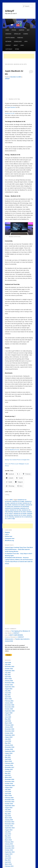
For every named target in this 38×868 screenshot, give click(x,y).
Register (7, 532)
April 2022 (8, 677)
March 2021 (8, 699)
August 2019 (9, 737)
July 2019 (8, 739)
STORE (17, 49)
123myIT (10, 11)
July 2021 (8, 691)
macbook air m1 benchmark (21, 507)
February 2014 (9, 842)
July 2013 (8, 856)
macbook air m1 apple (18, 501)
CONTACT (8, 45)
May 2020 (8, 719)
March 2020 (8, 723)
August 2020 (9, 713)
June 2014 (8, 834)
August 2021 (9, 689)
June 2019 (8, 741)
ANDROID (21, 30)
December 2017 (9, 767)
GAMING (26, 34)
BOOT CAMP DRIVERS (16, 635)
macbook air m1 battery (18, 505)
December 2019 (9, 729)
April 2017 (8, 775)
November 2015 (10, 802)
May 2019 (8, 743)
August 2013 (9, 854)
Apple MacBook (11, 107)
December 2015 (9, 800)
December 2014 (9, 822)
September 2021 (10, 687)
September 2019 (10, 735)
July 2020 (8, 715)
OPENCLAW (17, 34)
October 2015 (9, 804)
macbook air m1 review (20, 515)
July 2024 (8, 665)
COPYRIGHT (9, 49)
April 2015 (8, 816)
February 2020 (9, 725)
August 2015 (9, 808)
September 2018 (10, 751)
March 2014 (8, 840)
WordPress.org (9, 540)
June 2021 (8, 693)
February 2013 (9, 866)
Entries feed (8, 536)
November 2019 (10, 731)
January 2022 (9, 681)
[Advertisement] (19, 56)
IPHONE (14, 30)
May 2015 (8, 814)
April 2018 (8, 759)
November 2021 (10, 683)
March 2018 (8, 761)
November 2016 (10, 782)
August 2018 (9, 753)
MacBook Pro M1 (10, 113)
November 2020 (10, 707)
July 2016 (8, 790)
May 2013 (8, 860)
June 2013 (8, 858)
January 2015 (9, 820)
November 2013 (10, 848)
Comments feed (10, 538)
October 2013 (9, 850)
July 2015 (8, 810)
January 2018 (9, 765)
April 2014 (8, 838)
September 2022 (10, 671)
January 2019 (9, 745)
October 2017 (9, 769)
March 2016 (8, 796)
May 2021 (8, 695)
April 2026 (8, 663)
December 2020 (9, 705)
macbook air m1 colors (20, 512)
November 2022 (10, 667)
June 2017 (8, 771)
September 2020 (10, 711)
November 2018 (10, 747)
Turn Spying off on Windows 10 (21, 631)
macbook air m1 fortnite (20, 513)
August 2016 (9, 788)
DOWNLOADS (18, 42)
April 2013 (8, 862)
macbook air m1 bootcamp (12, 508)
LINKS (22, 45)
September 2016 (10, 786)
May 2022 (8, 675)
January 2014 (9, 844)
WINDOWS (8, 34)
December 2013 (9, 846)
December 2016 (9, 779)
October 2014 (9, 826)
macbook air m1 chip (15, 510)
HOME (7, 30)
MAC (28, 30)
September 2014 (10, 828)
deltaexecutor (9, 639)
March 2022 (8, 679)
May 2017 (8, 773)
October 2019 (9, 733)
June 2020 (8, 717)
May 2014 (8, 836)
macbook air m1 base (16, 503)
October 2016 (9, 784)
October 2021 (9, 685)
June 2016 (8, 792)
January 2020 (9, 727)
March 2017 (8, 777)
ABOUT (16, 45)
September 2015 (10, 806)
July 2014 (8, 832)
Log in (7, 534)
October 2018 (9, 749)
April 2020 (8, 721)
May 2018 (8, 757)
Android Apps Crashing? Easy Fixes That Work (19, 547)
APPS (26, 42)
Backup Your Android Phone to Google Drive (17, 460)
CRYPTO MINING (10, 38)
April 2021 (8, 697)
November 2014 (10, 824)
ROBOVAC (20, 38)
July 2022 (8, 673)
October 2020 (9, 709)
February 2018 (9, 763)
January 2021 (9, 703)
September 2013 (10, 852)
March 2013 (8, 864)
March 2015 (8, 818)
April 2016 (8, 794)
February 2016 (9, 798)
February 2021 (9, 701)
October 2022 (9, 669)
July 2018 (8, 755)
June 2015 (8, 812)
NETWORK (8, 42)
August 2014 (9, 830)
